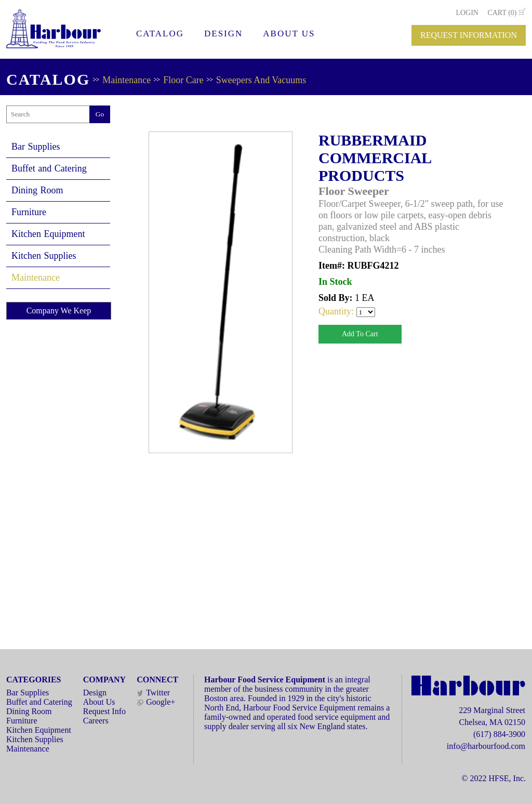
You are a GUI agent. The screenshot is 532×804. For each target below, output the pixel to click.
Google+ (156, 702)
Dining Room (37, 190)
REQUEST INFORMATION (469, 35)
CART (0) (502, 13)
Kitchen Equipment (48, 234)
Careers (96, 721)
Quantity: (337, 311)
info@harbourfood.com (486, 746)
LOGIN (467, 13)
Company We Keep (59, 311)
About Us (99, 702)
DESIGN (223, 34)
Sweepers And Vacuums (261, 80)
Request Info (104, 711)
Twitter (153, 693)
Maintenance (127, 80)
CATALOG (160, 34)
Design (95, 693)
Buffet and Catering (49, 168)
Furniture (29, 212)
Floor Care (183, 80)
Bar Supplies (36, 147)
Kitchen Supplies (44, 256)
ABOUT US (289, 34)
